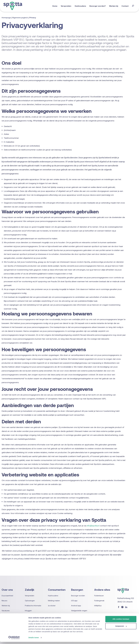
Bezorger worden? (98, 6)
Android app (76, 605)
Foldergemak (99, 600)
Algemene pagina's (20, 17)
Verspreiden (67, 6)
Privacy (33, 17)
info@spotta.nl (93, 526)
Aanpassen (121, 628)
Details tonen (34, 640)
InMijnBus (98, 605)
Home (56, 6)
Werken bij (114, 6)
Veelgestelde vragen (79, 610)
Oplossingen (30, 600)
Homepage (6, 17)
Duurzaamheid (7, 596)
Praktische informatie (33, 605)
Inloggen (28, 610)
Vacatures (6, 610)
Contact (126, 6)
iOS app (74, 600)
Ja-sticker (52, 605)
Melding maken (54, 600)
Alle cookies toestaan (121, 621)
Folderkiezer (99, 596)
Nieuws (4, 600)
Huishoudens (81, 6)
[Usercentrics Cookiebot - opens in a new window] (14, 640)
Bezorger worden (78, 596)
